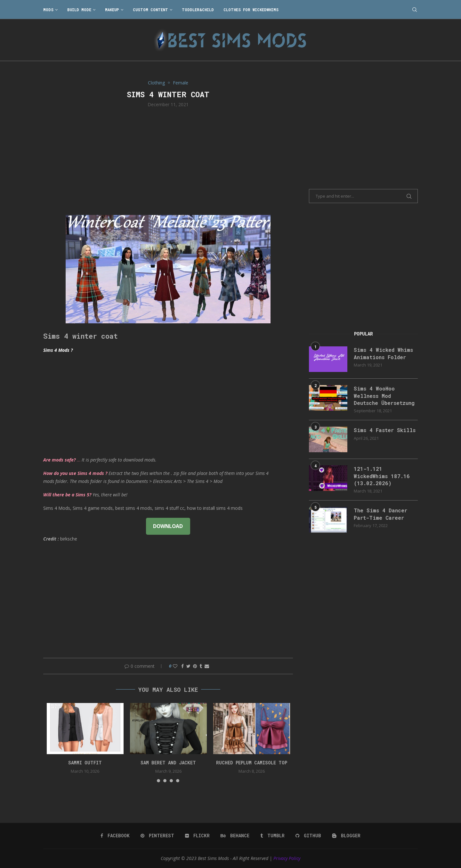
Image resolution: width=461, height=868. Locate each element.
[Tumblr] (272, 836)
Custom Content (150, 10)
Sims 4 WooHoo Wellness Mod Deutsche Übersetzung (384, 396)
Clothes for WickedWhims (251, 10)
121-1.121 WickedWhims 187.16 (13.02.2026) (382, 476)
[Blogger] (346, 836)
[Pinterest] (157, 836)
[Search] (415, 10)
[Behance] (235, 836)
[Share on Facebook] (182, 666)
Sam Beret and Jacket (168, 763)
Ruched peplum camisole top (252, 763)
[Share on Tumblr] (201, 666)
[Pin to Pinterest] (195, 666)
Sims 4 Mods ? (58, 350)
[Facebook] (115, 836)
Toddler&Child (198, 10)
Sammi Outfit (85, 763)
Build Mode (79, 10)
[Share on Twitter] (188, 666)
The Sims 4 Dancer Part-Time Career (380, 514)
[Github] (308, 836)
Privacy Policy (287, 858)
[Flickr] (197, 836)
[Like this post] (175, 666)
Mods (48, 10)
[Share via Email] (207, 666)
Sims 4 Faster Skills (385, 430)
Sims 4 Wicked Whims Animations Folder (383, 353)
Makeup (112, 10)
